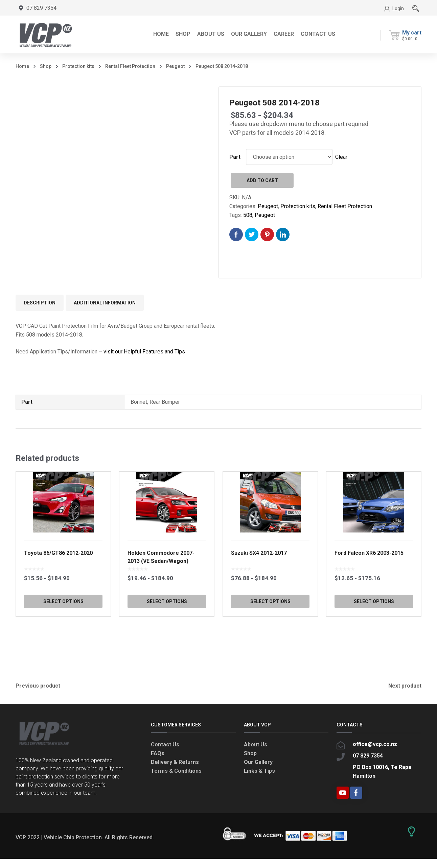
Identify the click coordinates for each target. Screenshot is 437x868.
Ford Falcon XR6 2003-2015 (369, 587)
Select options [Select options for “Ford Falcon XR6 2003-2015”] (374, 635)
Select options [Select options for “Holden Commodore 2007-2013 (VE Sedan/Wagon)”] (167, 635)
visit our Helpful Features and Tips (144, 352)
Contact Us (165, 754)
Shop (46, 66)
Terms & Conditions (176, 780)
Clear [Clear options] (341, 157)
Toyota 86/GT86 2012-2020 (58, 587)
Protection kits (78, 66)
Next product (405, 686)
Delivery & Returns (175, 771)
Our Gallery (258, 771)
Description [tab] (40, 303)
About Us (256, 754)
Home (22, 66)
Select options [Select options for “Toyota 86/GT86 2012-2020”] (63, 635)
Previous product (38, 686)
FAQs (158, 762)
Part (235, 157)
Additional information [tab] (105, 303)
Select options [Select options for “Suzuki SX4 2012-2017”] (270, 635)
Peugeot (175, 66)
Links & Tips (259, 780)
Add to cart (262, 180)
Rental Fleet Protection (130, 66)
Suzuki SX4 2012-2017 (259, 587)
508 (248, 215)
